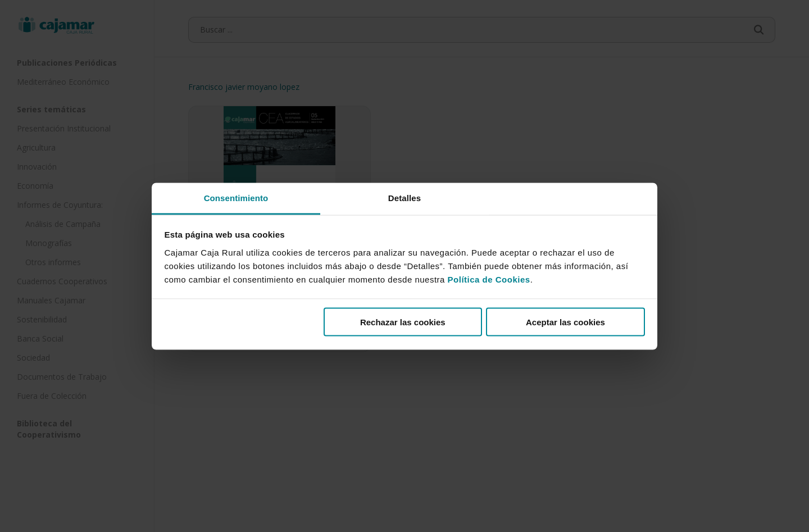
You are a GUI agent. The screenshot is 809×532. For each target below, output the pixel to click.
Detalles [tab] (404, 197)
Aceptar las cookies (565, 322)
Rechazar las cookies (403, 322)
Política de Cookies (489, 279)
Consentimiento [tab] (236, 197)
